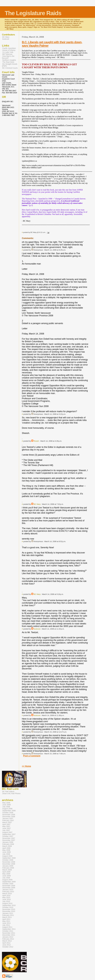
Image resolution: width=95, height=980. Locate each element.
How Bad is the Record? (8, 57)
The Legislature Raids (33, 13)
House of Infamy (9, 50)
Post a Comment (32, 756)
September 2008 (9, 858)
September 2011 (9, 929)
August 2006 (7, 809)
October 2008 (8, 860)
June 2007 (6, 828)
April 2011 (6, 919)
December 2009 (9, 888)
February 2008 (8, 844)
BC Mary (37, 504)
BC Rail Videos (8, 792)
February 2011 (8, 915)
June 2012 (6, 945)
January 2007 (8, 819)
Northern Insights (9, 60)
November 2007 (9, 838)
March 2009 (7, 870)
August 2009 (7, 880)
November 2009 (9, 886)
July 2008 (6, 854)
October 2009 (8, 884)
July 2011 (6, 925)
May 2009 (6, 874)
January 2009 (8, 866)
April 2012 (6, 943)
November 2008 (9, 862)
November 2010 (9, 909)
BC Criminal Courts (10, 68)
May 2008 (6, 850)
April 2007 (6, 824)
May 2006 (6, 803)
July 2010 (6, 901)
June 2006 (6, 805)
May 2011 (6, 921)
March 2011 (7, 917)
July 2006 (6, 807)
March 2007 (7, 822)
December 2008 (9, 864)
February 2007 (8, 820)
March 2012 (7, 941)
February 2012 (8, 939)
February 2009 (8, 868)
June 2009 (6, 876)
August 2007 (7, 832)
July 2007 (6, 830)
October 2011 (8, 931)
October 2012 (8, 947)
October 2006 (8, 813)
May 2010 (6, 897)
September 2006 (9, 811)
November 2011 (9, 933)
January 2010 (8, 890)
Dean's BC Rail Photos (11, 793)
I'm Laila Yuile (8, 52)
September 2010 (9, 905)
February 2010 (8, 892)
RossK (36, 441)
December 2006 (9, 817)
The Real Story (8, 62)
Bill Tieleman (7, 54)
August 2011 (7, 927)
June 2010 (6, 899)
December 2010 (9, 911)
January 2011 (8, 913)
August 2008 (7, 856)
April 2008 (6, 848)
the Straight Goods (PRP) (10, 65)
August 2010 (7, 903)
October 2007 (8, 836)
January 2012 (8, 937)
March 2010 (7, 894)
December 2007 (9, 840)
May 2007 (6, 826)
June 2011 (6, 923)
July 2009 (6, 878)
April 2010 (6, 895)
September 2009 (9, 882)
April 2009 (6, 872)
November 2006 (9, 815)
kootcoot (37, 629)
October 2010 (8, 907)
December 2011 (9, 935)
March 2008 (7, 846)
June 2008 (6, 852)
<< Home (26, 766)
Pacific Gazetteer (9, 48)
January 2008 (8, 842)
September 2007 (9, 834)
